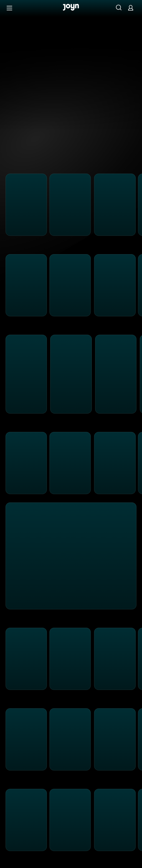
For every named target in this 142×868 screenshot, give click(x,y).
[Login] (131, 8)
